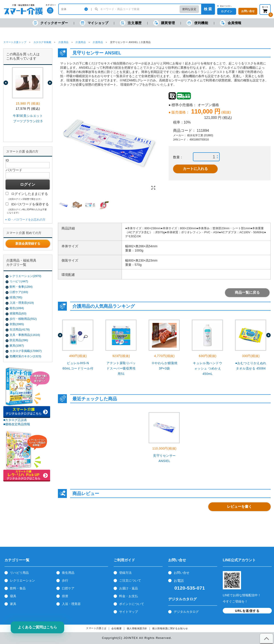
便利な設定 (189, 9)
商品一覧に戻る (247, 292)
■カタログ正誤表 (15, 420)
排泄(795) (16, 297)
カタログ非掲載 (42, 42)
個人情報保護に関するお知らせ (170, 629)
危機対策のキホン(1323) (25, 356)
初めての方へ (226, 6)
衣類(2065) (17, 324)
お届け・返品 (129, 588)
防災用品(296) (19, 340)
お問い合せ (182, 573)
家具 (13, 604)
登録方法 (125, 573)
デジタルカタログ (186, 612)
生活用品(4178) (20, 329)
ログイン (227, 11)
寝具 (13, 596)
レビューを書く (239, 507)
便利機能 (197, 23)
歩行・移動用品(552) (23, 319)
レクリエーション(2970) (25, 276)
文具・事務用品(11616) (25, 335)
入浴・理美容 (71, 604)
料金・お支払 (129, 596)
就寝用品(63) (18, 313)
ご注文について (130, 580)
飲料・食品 (18, 588)
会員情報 (231, 23)
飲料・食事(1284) (21, 287)
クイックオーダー (50, 23)
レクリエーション (22, 580)
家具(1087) (17, 346)
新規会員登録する (28, 244)
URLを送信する (247, 611)
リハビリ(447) (19, 281)
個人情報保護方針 (137, 629)
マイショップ (94, 23)
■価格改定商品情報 (17, 424)
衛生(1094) (17, 308)
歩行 (65, 580)
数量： (178, 157)
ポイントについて (132, 604)
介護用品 (63, 42)
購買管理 (164, 23)
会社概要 (117, 629)
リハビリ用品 (19, 573)
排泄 (65, 596)
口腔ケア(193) (19, 292)
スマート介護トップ (15, 42)
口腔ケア (68, 588)
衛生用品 (68, 573)
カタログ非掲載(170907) (26, 351)
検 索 (208, 9)
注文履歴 (131, 23)
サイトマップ (129, 612)
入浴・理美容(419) (22, 303)
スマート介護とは (96, 628)
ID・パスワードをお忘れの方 (27, 220)
